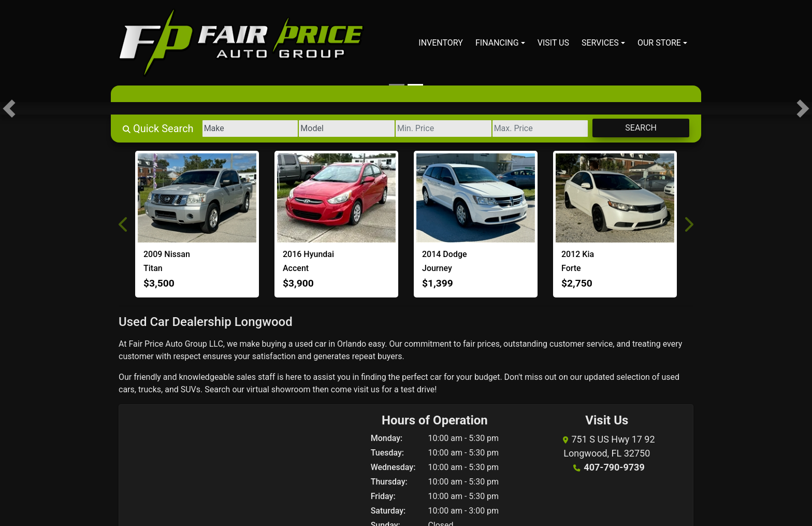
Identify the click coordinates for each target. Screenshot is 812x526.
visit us (367, 389)
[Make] (250, 129)
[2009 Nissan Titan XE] (197, 198)
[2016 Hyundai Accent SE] (336, 198)
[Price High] (540, 129)
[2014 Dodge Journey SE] (476, 198)
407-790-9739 (614, 467)
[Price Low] (444, 129)
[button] (9, 108)
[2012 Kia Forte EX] (615, 198)
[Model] (347, 129)
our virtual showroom (271, 389)
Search (641, 128)
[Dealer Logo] (241, 43)
